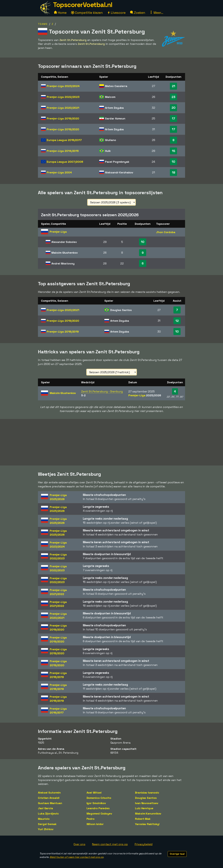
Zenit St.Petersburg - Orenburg (102, 391)
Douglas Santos (146, 798)
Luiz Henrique (144, 808)
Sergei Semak (47, 824)
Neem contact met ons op (110, 844)
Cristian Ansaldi (49, 798)
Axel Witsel (94, 793)
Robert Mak (143, 819)
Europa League (64, 140)
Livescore (116, 13)
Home (60, 13)
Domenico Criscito (99, 798)
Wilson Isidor (95, 824)
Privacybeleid (144, 844)
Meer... (156, 13)
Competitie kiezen (87, 13)
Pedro (91, 819)
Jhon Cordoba (166, 232)
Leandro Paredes (98, 808)
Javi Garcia (45, 808)
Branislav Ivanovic (147, 793)
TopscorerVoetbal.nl (83, 5)
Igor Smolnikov (96, 803)
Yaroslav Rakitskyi (147, 824)
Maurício (44, 819)
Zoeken (138, 13)
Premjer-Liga (63, 86)
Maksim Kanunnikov (148, 813)
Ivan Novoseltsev (147, 803)
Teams (43, 24)
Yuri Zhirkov (46, 829)
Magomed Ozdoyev (99, 813)
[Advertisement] (111, 442)
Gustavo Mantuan (50, 803)
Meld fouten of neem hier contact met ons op (77, 857)
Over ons (79, 844)
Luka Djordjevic (48, 813)
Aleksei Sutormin (49, 793)
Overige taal (177, 854)
